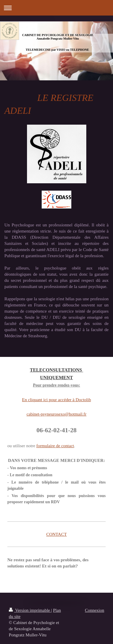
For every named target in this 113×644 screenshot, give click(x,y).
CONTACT (57, 534)
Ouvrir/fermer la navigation (56, 8)
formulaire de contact (55, 446)
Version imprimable (30, 610)
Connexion (95, 610)
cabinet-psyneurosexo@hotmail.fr (56, 414)
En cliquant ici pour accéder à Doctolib (56, 400)
